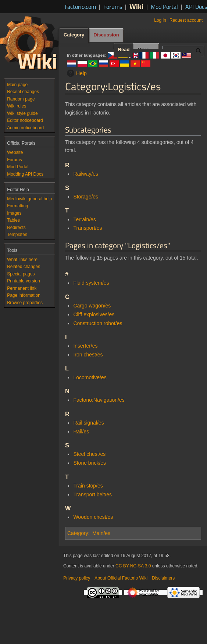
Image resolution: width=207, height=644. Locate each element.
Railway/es (86, 174)
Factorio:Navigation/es (99, 400)
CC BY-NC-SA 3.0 (133, 566)
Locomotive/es (90, 377)
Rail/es (81, 432)
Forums (113, 7)
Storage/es (86, 197)
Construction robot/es (98, 323)
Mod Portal (164, 7)
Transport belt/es (92, 495)
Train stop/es (88, 486)
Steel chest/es (89, 454)
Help (76, 73)
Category (78, 533)
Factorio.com (80, 7)
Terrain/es (84, 219)
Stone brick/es (90, 463)
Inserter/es (85, 346)
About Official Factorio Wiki (121, 578)
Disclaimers (163, 578)
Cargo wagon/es (92, 306)
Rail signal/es (88, 423)
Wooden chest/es (93, 517)
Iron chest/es (88, 355)
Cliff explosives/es (94, 314)
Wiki (136, 6)
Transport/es (88, 228)
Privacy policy (77, 578)
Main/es (101, 533)
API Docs (196, 7)
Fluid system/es (91, 283)
